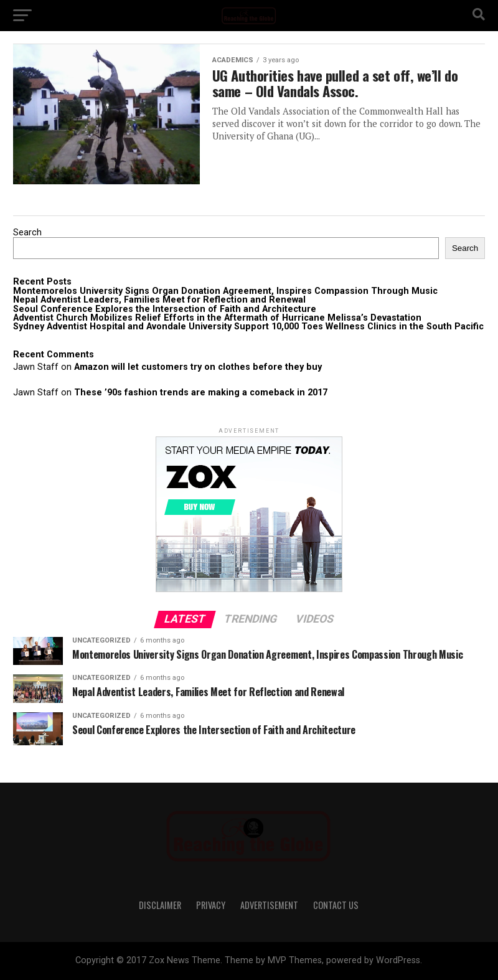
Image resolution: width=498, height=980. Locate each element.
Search (27, 233)
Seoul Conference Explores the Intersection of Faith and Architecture (165, 309)
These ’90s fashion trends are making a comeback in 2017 (201, 393)
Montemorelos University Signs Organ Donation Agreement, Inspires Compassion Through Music (225, 291)
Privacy (211, 905)
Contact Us (336, 905)
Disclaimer (160, 905)
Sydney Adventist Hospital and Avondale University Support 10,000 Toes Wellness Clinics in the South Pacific (248, 327)
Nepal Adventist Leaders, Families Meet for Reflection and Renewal (159, 300)
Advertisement (269, 905)
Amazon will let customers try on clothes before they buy (198, 367)
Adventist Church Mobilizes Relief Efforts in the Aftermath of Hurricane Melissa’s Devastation (217, 318)
